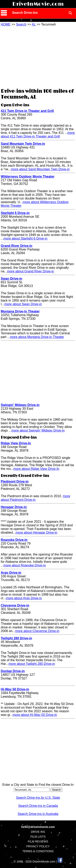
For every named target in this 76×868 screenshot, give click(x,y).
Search (21, 24)
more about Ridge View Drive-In (36, 469)
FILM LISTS (38, 837)
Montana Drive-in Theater (20, 311)
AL (34, 24)
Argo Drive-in (11, 573)
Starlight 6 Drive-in (15, 213)
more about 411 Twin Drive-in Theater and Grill (38, 135)
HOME (6, 24)
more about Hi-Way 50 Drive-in (35, 715)
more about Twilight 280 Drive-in (32, 664)
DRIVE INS (38, 832)
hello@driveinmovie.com (38, 827)
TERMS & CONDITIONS (38, 851)
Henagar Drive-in (14, 507)
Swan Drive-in (12, 279)
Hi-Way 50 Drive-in (15, 689)
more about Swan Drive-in (23, 304)
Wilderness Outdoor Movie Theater (28, 176)
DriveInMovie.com (38, 4)
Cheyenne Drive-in (15, 605)
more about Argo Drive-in (24, 598)
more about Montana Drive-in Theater (37, 337)
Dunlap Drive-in (13, 671)
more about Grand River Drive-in (31, 271)
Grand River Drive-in (17, 246)
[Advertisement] (38, 57)
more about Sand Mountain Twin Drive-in (40, 169)
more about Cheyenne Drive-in (37, 631)
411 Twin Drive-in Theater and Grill (27, 111)
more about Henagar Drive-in (36, 533)
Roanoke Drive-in (14, 540)
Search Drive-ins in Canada (38, 806)
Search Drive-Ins (25, 13)
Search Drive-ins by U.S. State (38, 798)
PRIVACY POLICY (38, 846)
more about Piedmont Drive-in (35, 498)
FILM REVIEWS (38, 841)
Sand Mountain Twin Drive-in (23, 144)
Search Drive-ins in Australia (38, 814)
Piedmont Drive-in (15, 481)
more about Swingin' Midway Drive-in (38, 430)
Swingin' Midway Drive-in (20, 405)
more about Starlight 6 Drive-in (25, 238)
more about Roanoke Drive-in (25, 565)
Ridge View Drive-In (16, 443)
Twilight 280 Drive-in (16, 638)
